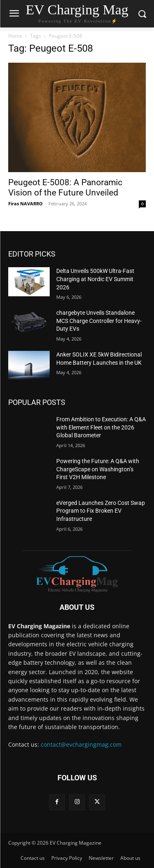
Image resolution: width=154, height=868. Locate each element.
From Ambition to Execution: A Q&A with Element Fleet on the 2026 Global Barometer (101, 427)
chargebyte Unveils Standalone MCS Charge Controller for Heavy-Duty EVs (99, 321)
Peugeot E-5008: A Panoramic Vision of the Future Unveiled (65, 187)
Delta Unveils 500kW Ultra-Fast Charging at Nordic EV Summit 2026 (95, 279)
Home (15, 36)
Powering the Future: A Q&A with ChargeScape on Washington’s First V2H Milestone (98, 469)
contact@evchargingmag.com (81, 744)
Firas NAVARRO (25, 203)
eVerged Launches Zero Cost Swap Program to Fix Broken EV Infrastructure (101, 511)
